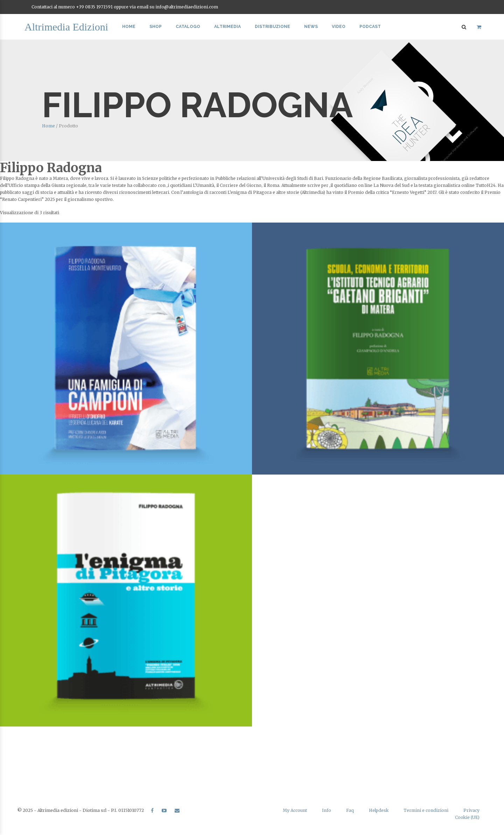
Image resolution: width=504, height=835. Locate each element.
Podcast (370, 27)
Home (129, 27)
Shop (156, 27)
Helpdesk (379, 810)
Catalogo (188, 27)
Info (327, 810)
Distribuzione (272, 27)
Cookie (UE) (467, 817)
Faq (350, 810)
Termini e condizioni (426, 810)
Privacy (471, 810)
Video (339, 27)
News (311, 27)
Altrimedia (227, 27)
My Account (295, 810)
